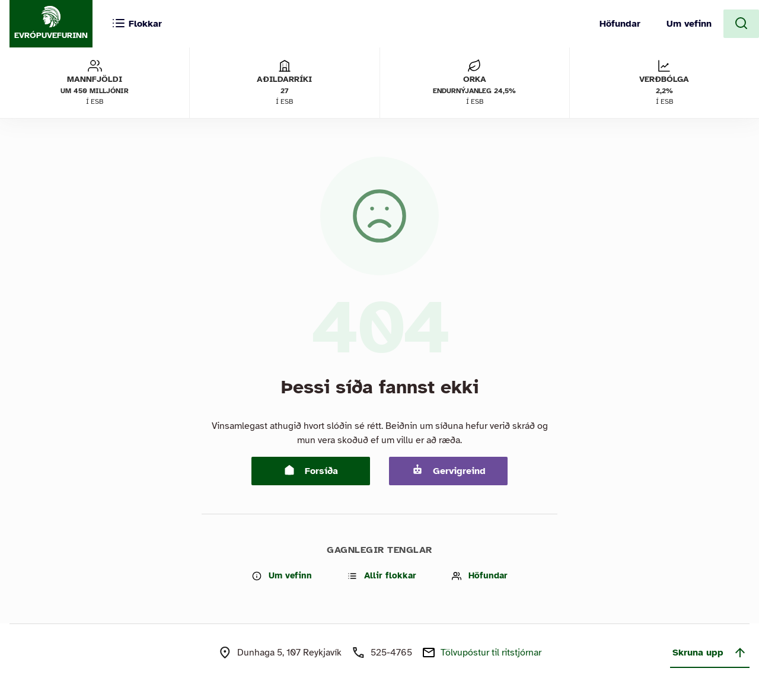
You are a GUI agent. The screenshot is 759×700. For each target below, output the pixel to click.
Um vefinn (689, 24)
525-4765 (391, 653)
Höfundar (620, 24)
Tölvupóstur (491, 653)
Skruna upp (710, 653)
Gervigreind (449, 470)
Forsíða (311, 470)
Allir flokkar (382, 575)
